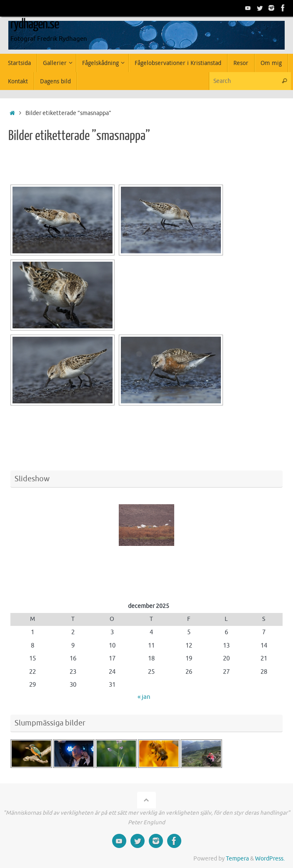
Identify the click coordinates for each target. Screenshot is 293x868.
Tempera (237, 859)
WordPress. (270, 859)
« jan (144, 697)
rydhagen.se (35, 24)
